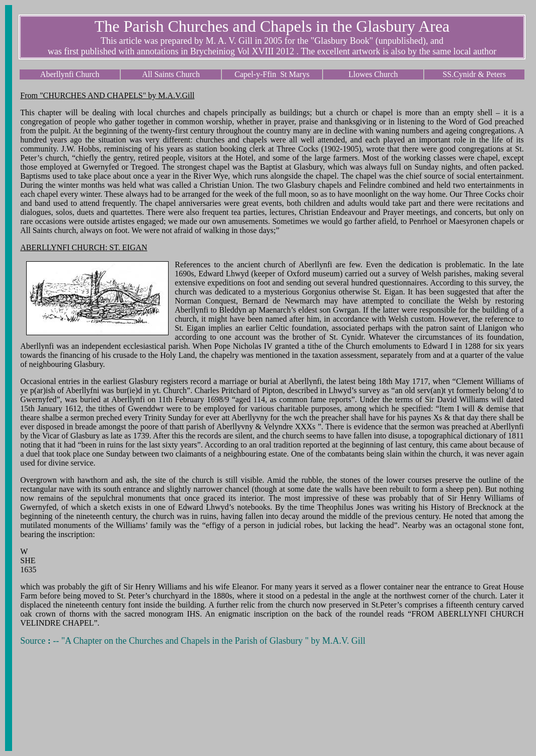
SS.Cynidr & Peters (474, 74)
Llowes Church (373, 74)
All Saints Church (171, 74)
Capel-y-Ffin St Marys (272, 74)
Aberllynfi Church (70, 74)
